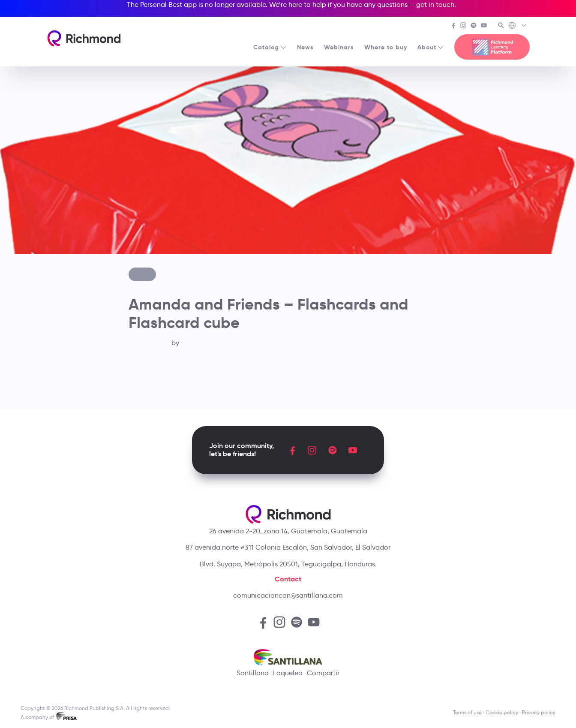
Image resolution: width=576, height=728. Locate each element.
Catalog (270, 47)
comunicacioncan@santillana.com (288, 595)
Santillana (253, 673)
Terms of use (467, 712)
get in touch (435, 5)
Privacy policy (539, 712)
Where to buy (386, 47)
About (431, 47)
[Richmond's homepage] (84, 38)
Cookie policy (502, 712)
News (305, 47)
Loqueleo (288, 673)
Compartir (323, 673)
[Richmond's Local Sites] (518, 26)
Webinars (339, 47)
